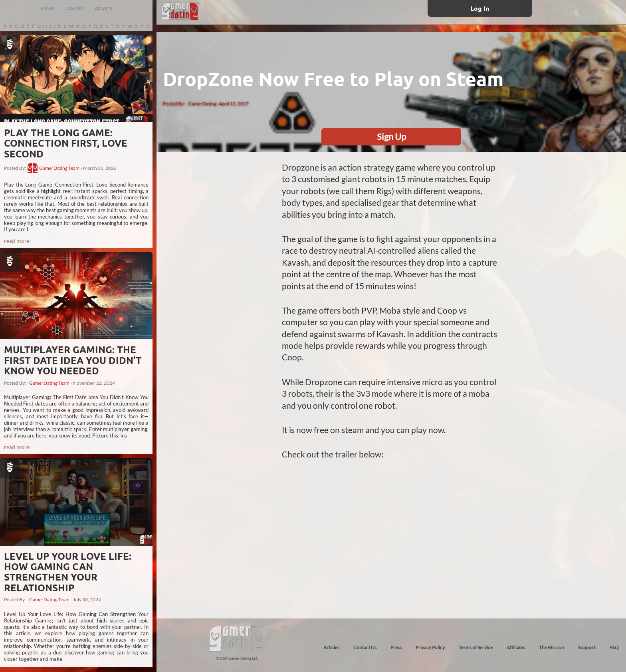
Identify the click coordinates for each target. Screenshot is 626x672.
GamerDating (202, 104)
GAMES (74, 9)
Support (587, 647)
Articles (331, 647)
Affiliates (516, 647)
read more (17, 241)
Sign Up (391, 136)
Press (396, 647)
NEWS (48, 9)
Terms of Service (476, 647)
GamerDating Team (59, 168)
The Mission (552, 647)
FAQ (614, 647)
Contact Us (365, 647)
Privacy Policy (430, 647)
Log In (480, 8)
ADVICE (103, 9)
